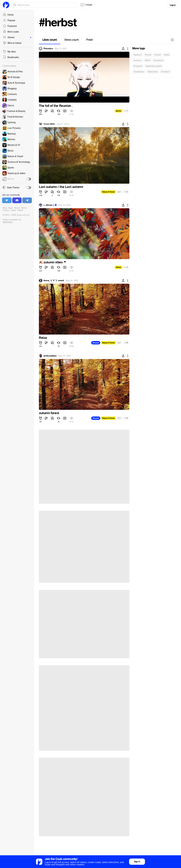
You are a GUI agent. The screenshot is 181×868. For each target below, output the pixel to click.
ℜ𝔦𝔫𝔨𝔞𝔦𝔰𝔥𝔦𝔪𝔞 (48, 49)
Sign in (137, 862)
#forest (148, 55)
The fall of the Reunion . (56, 106)
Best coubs (11, 32)
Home (8, 15)
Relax (43, 338)
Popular (9, 20)
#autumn (138, 55)
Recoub (96, 343)
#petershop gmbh (154, 66)
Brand (17, 208)
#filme (147, 60)
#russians (138, 66)
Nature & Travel (108, 192)
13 (126, 267)
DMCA (20, 210)
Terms (24, 208)
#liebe (167, 55)
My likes (9, 52)
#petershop (153, 72)
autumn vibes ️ (53, 262)
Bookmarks (11, 57)
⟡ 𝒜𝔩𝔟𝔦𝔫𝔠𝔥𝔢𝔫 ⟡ (49, 205)
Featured (10, 26)
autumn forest (49, 413)
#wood (158, 55)
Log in (173, 5)
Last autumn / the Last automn (61, 187)
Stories (17, 37)
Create (86, 5)
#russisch (165, 72)
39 (126, 343)
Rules (13, 210)
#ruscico (138, 60)
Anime (118, 111)
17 (126, 111)
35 (126, 418)
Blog (5, 208)
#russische (158, 60)
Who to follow (12, 43)
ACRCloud (7, 222)
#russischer (139, 72)
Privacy (6, 210)
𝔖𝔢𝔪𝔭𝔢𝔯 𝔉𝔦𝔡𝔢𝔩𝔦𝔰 (49, 124)
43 (126, 192)
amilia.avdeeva (50, 356)
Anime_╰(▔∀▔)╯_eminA (54, 281)
